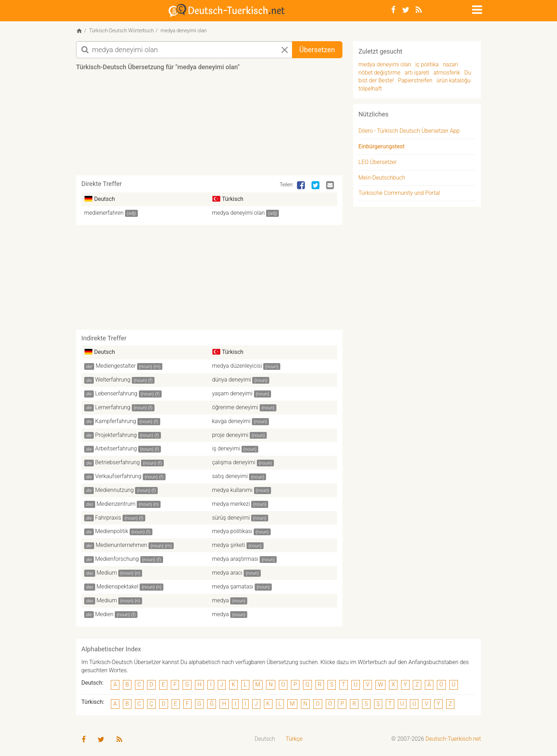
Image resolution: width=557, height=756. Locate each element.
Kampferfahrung (116, 421)
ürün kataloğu (454, 80)
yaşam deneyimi (232, 393)
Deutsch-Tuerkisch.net (453, 739)
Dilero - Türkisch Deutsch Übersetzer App (409, 131)
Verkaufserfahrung (118, 476)
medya (220, 600)
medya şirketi (229, 545)
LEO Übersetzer (378, 162)
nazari (451, 64)
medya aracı (227, 573)
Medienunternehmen (121, 545)
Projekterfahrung (116, 435)
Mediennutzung (115, 490)
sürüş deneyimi (231, 518)
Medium (107, 573)
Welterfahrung (113, 380)
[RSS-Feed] (419, 10)
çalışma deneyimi (234, 462)
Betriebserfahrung (118, 462)
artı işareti (417, 73)
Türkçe (294, 739)
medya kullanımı (232, 490)
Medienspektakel (118, 587)
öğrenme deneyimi (235, 407)
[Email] (331, 186)
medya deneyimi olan (238, 213)
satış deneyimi (230, 476)
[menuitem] (265, 739)
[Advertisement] (209, 126)
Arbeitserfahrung (116, 448)
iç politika (427, 64)
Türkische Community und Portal (399, 193)
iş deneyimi (226, 448)
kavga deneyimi (231, 421)
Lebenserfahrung (116, 393)
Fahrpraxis (108, 518)
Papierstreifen (415, 80)
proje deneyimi (230, 435)
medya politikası (232, 531)
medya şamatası (233, 587)
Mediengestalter (116, 366)
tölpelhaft (370, 89)
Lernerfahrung (113, 407)
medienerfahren (104, 213)
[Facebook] (393, 10)
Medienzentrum (116, 504)
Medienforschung (117, 559)
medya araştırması (235, 559)
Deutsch (265, 739)
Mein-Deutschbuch (382, 178)
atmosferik (447, 73)
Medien (104, 614)
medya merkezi (231, 504)
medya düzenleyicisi (237, 366)
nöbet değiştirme (379, 73)
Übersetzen (317, 50)
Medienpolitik (112, 531)
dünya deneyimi (232, 380)
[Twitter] (406, 10)
